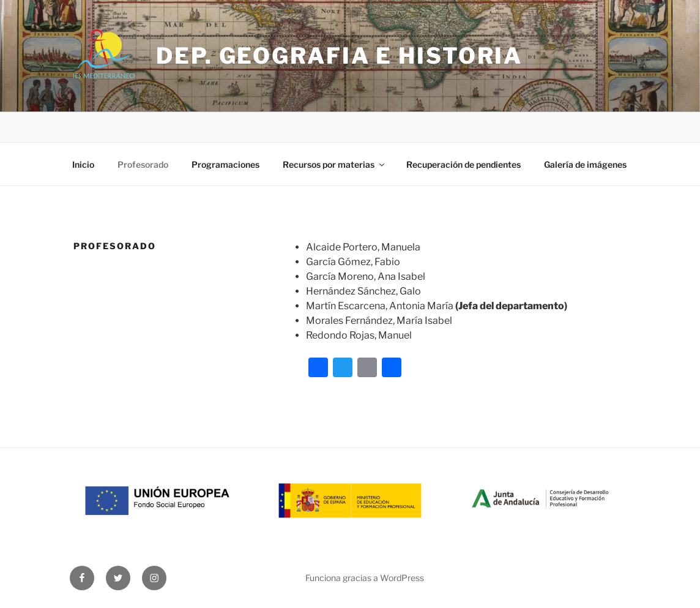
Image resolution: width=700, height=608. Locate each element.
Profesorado (143, 164)
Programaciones (225, 164)
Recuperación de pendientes (464, 164)
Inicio (83, 164)
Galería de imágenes (585, 164)
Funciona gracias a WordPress (365, 578)
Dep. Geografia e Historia (339, 56)
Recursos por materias (334, 164)
